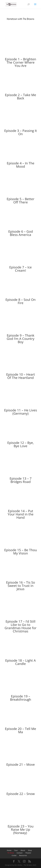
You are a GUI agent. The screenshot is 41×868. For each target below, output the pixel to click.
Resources (23, 855)
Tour (16, 850)
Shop (30, 850)
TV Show (11, 853)
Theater (28, 853)
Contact (20, 853)
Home (9, 850)
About (23, 850)
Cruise (14, 855)
